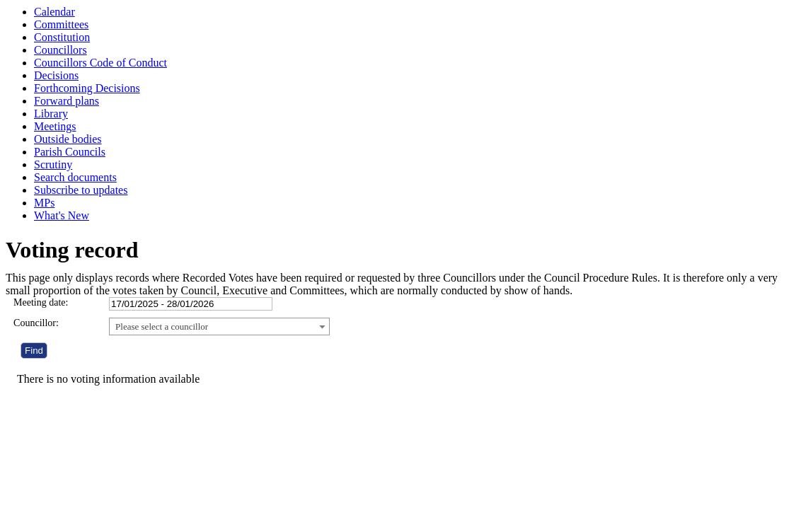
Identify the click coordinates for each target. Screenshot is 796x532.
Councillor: (36, 323)
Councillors (60, 50)
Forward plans (67, 101)
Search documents (75, 177)
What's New (62, 215)
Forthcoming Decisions (87, 88)
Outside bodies (68, 139)
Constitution (62, 37)
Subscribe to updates (81, 190)
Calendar (54, 12)
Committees (61, 24)
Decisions (56, 75)
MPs (44, 203)
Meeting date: (41, 302)
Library (51, 114)
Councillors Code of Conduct (100, 63)
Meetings (55, 126)
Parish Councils (70, 152)
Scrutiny (53, 164)
